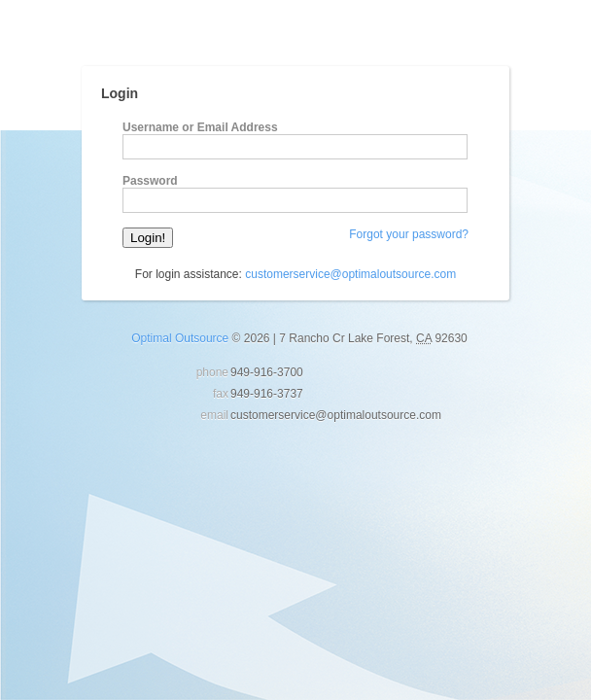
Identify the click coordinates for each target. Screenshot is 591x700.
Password (150, 181)
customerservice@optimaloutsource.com (350, 274)
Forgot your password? (409, 234)
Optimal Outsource (180, 338)
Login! (148, 238)
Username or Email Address (200, 127)
